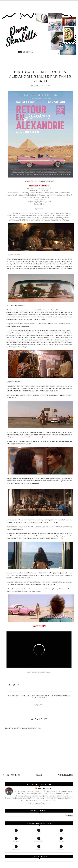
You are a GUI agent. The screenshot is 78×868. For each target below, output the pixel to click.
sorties (44, 697)
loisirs (65, 695)
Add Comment (47, 85)
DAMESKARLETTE (44, 788)
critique (23, 695)
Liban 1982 (42, 391)
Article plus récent (12, 775)
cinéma (18, 695)
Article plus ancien (67, 775)
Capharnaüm (48, 388)
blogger (9, 695)
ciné (14, 695)
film (46, 695)
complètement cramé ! (21, 437)
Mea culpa (22, 391)
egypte (42, 695)
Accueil (39, 775)
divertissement (36, 695)
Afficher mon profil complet (39, 803)
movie (39, 697)
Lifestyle (51, 695)
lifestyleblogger (58, 695)
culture (28, 695)
